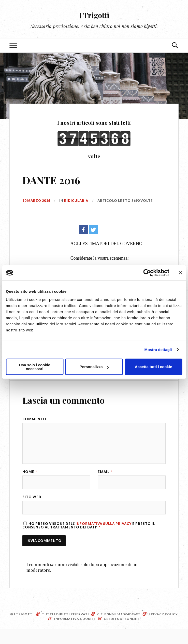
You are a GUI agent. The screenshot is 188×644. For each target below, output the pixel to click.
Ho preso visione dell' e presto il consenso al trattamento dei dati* (89, 539)
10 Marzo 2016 (36, 201)
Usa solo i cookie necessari (35, 367)
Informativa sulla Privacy (104, 537)
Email (105, 482)
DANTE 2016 (55, 180)
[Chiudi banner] (180, 273)
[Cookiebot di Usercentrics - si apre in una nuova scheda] (147, 273)
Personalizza (94, 367)
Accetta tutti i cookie (154, 367)
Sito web (32, 509)
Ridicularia (76, 201)
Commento (34, 419)
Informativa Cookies (75, 633)
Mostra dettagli (158, 350)
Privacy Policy (163, 629)
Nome (30, 482)
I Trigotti (94, 14)
